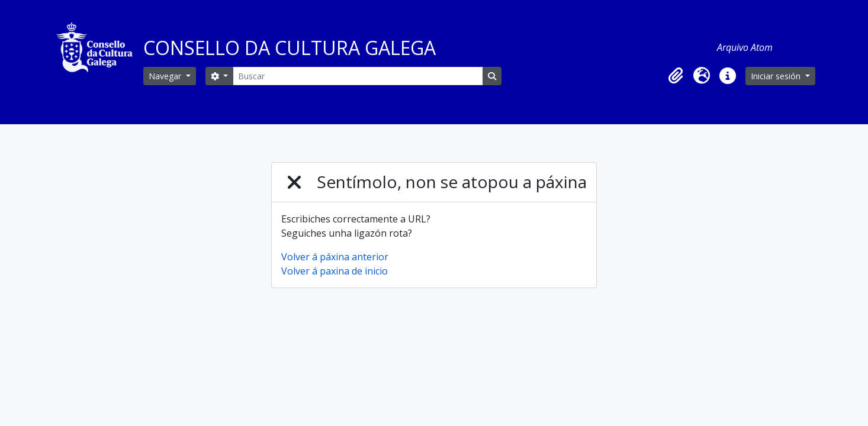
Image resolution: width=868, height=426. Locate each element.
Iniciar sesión (777, 76)
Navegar (166, 76)
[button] (676, 76)
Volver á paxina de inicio (335, 271)
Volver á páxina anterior (335, 257)
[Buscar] (358, 76)
